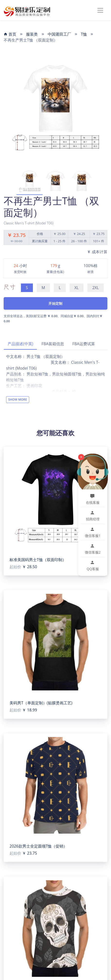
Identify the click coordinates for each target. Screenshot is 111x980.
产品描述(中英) (20, 344)
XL (77, 288)
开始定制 (55, 303)
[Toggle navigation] (100, 10)
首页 (10, 34)
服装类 (32, 34)
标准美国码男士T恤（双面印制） (38, 560)
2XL (96, 288)
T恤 (84, 34)
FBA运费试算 (84, 344)
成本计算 (97, 252)
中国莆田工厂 (59, 34)
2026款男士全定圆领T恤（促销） (38, 846)
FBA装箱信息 (53, 344)
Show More (18, 399)
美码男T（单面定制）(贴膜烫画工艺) (41, 703)
